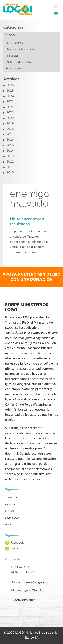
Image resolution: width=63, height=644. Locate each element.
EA (37, 638)
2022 (10, 107)
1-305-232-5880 (23, 600)
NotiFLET (13, 56)
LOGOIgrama (15, 43)
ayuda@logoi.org (35, 590)
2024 (10, 96)
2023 (10, 101)
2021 (10, 112)
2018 (10, 129)
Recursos (10, 504)
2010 (10, 172)
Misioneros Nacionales (21, 49)
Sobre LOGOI (12, 518)
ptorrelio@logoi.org (35, 582)
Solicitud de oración (19, 62)
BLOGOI (10, 35)
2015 (10, 145)
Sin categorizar (14, 69)
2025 (10, 91)
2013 (10, 156)
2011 (10, 167)
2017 (10, 134)
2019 (10, 123)
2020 (10, 118)
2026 (10, 85)
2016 (10, 140)
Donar (8, 524)
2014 (10, 151)
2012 (10, 162)
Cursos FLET (12, 498)
